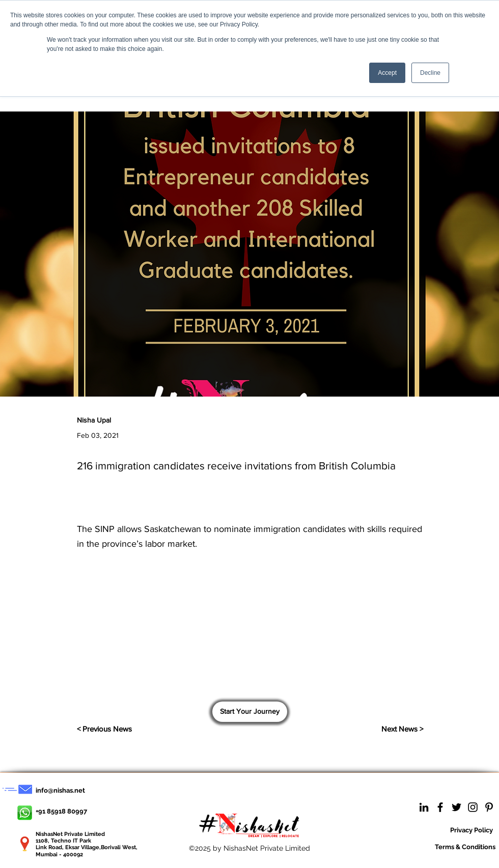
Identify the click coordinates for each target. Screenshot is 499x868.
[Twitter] (456, 807)
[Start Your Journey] (250, 712)
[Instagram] (473, 807)
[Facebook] (440, 807)
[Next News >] (398, 729)
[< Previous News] (127, 729)
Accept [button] (387, 73)
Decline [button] (430, 73)
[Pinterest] (489, 807)
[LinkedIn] (424, 807)
